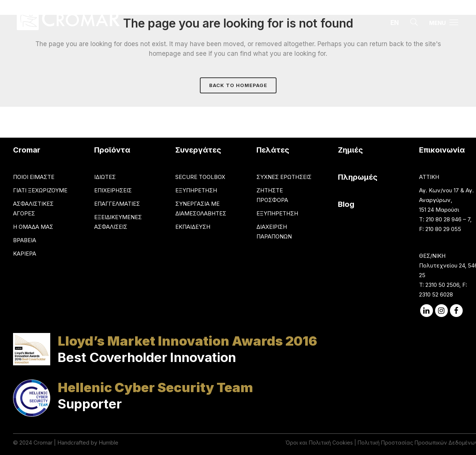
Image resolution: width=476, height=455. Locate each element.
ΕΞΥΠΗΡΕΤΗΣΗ (196, 190)
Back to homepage (238, 85)
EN (395, 23)
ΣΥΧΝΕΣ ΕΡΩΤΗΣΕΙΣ (284, 177)
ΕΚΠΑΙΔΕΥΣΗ (193, 227)
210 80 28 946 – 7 (448, 219)
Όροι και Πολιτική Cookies (319, 443)
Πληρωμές (358, 177)
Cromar (43, 443)
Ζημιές (350, 150)
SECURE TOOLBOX (200, 177)
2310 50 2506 (442, 285)
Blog (346, 204)
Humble (108, 443)
